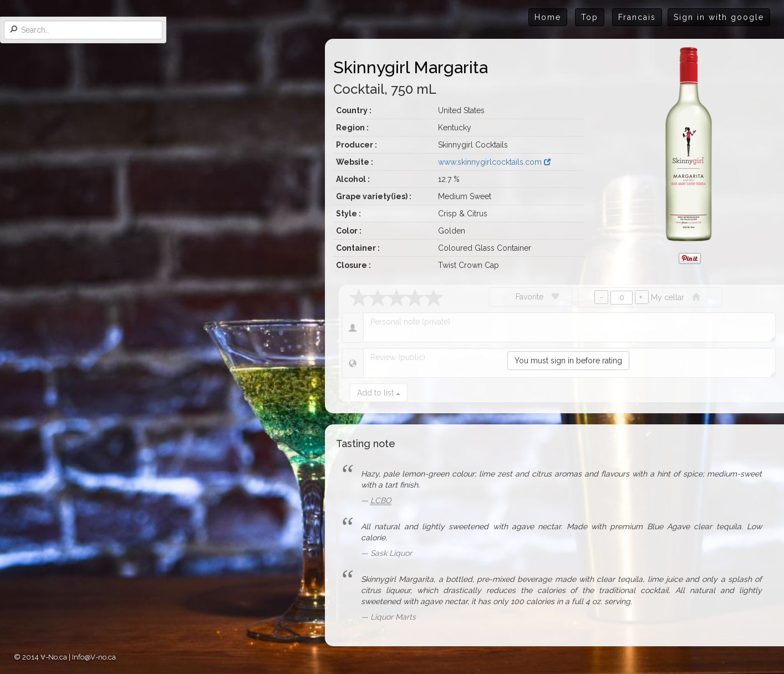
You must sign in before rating (568, 361)
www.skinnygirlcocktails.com (494, 162)
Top (590, 17)
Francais (637, 17)
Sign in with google (719, 17)
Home (548, 17)
